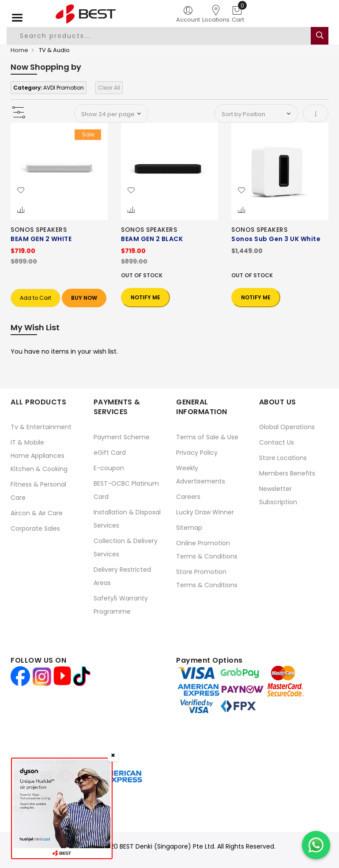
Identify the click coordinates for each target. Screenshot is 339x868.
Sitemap (189, 528)
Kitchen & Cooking (39, 469)
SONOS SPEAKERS (39, 230)
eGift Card (110, 453)
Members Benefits (287, 473)
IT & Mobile (27, 442)
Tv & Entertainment (41, 427)
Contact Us (277, 442)
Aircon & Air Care (37, 513)
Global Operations (287, 427)
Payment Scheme (122, 437)
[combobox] (159, 36)
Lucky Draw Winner (205, 512)
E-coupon (109, 468)
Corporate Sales (35, 528)
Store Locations (283, 458)
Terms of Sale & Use (207, 437)
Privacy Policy (197, 453)
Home (19, 50)
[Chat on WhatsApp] (316, 845)
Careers (188, 497)
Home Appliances (38, 456)
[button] (21, 191)
